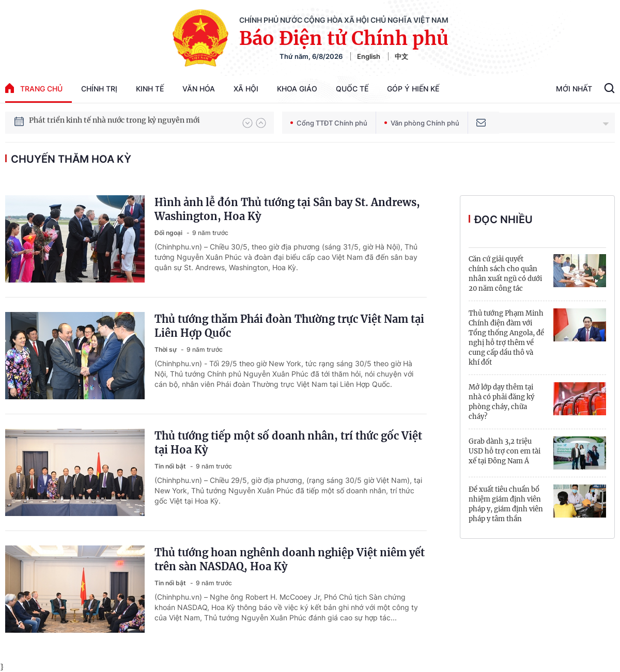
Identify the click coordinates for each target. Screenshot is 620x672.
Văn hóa (199, 89)
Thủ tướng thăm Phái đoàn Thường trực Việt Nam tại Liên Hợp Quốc (289, 326)
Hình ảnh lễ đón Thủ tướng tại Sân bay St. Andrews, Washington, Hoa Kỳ (287, 209)
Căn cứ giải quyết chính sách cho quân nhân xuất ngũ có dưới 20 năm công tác (505, 274)
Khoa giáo (297, 89)
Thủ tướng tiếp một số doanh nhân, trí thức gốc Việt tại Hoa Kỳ (288, 443)
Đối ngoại (169, 233)
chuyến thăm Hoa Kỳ (71, 159)
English (369, 56)
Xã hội (246, 89)
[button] (247, 123)
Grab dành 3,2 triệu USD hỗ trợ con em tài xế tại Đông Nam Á (505, 451)
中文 (401, 56)
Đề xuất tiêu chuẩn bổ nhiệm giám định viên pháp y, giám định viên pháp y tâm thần (506, 504)
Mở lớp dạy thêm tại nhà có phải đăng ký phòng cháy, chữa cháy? (501, 402)
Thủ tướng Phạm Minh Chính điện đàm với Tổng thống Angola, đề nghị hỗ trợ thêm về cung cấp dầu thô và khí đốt (506, 338)
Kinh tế (150, 89)
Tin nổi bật (171, 466)
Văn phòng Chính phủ (422, 123)
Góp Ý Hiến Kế (413, 89)
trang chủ (34, 88)
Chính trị (99, 89)
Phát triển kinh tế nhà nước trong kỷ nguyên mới (114, 122)
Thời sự (166, 349)
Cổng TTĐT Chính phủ (329, 123)
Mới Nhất (574, 89)
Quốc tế (352, 89)
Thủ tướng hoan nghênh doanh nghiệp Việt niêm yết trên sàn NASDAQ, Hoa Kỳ (290, 559)
